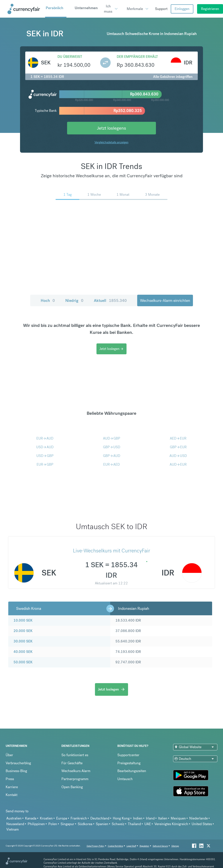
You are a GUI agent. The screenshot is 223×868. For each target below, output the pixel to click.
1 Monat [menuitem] (123, 195)
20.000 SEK (23, 631)
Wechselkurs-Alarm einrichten (165, 300)
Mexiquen (178, 818)
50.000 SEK (23, 662)
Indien (138, 818)
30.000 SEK (23, 641)
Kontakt (12, 795)
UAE (148, 824)
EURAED (111, 464)
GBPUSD (112, 447)
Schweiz (118, 824)
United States (202, 824)
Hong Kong (121, 818)
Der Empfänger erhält (137, 57)
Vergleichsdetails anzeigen (111, 142)
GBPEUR (178, 447)
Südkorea (85, 824)
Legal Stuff (131, 846)
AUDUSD (178, 456)
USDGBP (45, 456)
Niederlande (199, 818)
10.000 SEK (23, 620)
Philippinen (36, 824)
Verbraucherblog (18, 763)
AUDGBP (112, 438)
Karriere (12, 787)
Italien (163, 818)
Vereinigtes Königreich (171, 824)
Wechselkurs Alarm (76, 771)
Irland (150, 818)
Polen (53, 824)
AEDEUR (178, 438)
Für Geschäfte (72, 763)
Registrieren (210, 9)
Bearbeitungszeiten (132, 771)
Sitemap (175, 846)
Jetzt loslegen (111, 349)
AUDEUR (178, 464)
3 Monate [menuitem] (152, 195)
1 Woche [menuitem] (94, 195)
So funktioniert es (75, 755)
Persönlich (55, 8)
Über (9, 755)
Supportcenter (128, 755)
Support (161, 9)
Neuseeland (15, 824)
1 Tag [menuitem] (68, 195)
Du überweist (70, 57)
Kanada (31, 818)
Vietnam (13, 829)
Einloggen (182, 9)
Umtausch (125, 779)
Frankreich (79, 818)
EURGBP (45, 464)
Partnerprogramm (75, 779)
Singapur (67, 824)
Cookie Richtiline (115, 846)
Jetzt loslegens (111, 128)
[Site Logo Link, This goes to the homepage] (25, 9)
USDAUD (45, 447)
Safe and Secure (160, 846)
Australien (14, 818)
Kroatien (46, 818)
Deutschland (100, 818)
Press (10, 779)
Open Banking (72, 787)
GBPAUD (112, 456)
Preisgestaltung (129, 763)
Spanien (102, 824)
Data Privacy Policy (95, 846)
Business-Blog (16, 771)
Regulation (144, 846)
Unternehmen (86, 8)
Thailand (134, 824)
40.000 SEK (23, 652)
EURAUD (45, 438)
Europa (62, 818)
